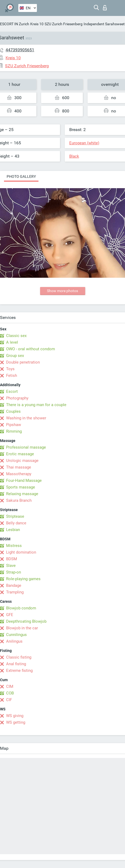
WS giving (15, 716)
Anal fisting (16, 664)
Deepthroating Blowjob (26, 621)
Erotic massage (20, 454)
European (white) (84, 143)
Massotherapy (19, 474)
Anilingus (14, 641)
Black (74, 156)
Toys (10, 369)
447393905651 (20, 50)
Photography (17, 398)
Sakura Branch (19, 500)
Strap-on (14, 572)
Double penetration (23, 362)
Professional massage (26, 447)
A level (12, 342)
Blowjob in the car (22, 628)
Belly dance (16, 523)
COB (10, 693)
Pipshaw (14, 425)
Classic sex (16, 336)
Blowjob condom (21, 608)
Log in (105, 8)
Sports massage (21, 487)
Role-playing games (23, 579)
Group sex (15, 356)
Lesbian (13, 530)
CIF (9, 700)
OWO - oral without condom (31, 349)
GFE (10, 615)
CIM (10, 686)
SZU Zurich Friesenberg (64, 24)
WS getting (16, 722)
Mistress (14, 546)
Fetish (12, 376)
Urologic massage (22, 461)
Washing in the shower (26, 418)
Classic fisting (19, 657)
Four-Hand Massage (24, 481)
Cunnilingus (16, 635)
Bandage (14, 585)
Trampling (15, 592)
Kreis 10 (37, 24)
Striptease (15, 516)
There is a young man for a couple (36, 405)
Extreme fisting (19, 671)
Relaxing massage (22, 494)
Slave (11, 566)
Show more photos (62, 291)
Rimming (14, 431)
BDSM (12, 559)
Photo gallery (21, 176)
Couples (13, 411)
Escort (12, 391)
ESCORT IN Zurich (15, 24)
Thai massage (19, 467)
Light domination (21, 552)
